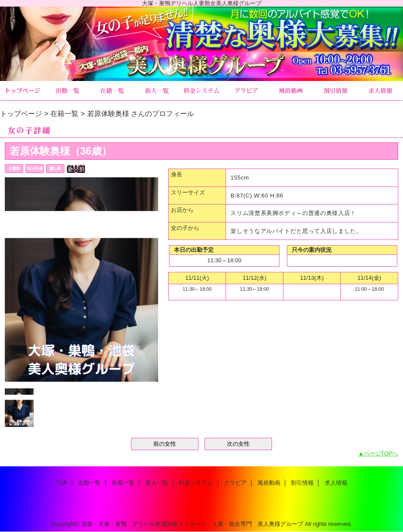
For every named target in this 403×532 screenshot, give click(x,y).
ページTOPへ (381, 453)
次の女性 (238, 444)
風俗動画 (291, 91)
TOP (23, 91)
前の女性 (165, 444)
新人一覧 (157, 91)
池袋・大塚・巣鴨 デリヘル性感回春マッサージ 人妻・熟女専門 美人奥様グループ (192, 524)
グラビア (246, 91)
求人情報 (380, 91)
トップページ (21, 113)
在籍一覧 (112, 91)
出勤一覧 (67, 91)
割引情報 (336, 91)
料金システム (201, 91)
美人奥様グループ (201, 44)
